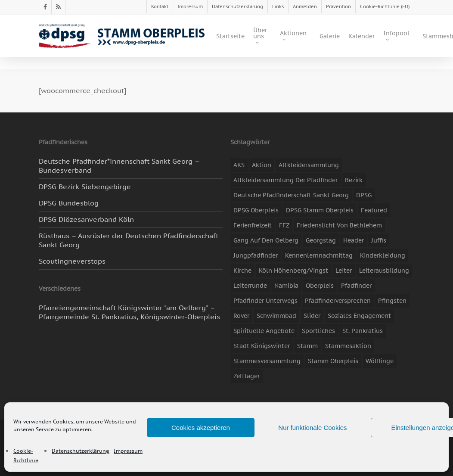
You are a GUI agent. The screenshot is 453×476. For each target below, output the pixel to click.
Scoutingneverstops (72, 261)
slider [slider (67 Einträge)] (312, 316)
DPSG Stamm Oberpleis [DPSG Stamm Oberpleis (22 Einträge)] (320, 210)
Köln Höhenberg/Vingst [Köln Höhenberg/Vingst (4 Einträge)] (293, 271)
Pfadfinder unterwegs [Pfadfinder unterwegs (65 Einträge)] (265, 301)
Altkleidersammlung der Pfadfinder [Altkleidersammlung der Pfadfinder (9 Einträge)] (285, 180)
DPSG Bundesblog (69, 203)
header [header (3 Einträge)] (354, 240)
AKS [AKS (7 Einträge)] (239, 165)
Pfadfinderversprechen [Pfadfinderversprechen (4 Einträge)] (338, 301)
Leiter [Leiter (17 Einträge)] (344, 271)
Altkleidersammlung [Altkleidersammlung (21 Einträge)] (309, 165)
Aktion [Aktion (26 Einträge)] (262, 165)
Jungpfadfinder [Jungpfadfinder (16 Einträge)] (256, 255)
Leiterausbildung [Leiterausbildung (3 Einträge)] (384, 271)
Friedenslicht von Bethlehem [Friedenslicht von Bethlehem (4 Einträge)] (339, 225)
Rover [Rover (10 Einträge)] (241, 316)
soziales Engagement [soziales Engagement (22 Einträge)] (359, 316)
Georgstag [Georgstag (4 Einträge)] (321, 240)
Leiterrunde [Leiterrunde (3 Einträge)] (250, 286)
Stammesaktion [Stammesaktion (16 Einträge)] (348, 346)
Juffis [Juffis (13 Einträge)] (379, 240)
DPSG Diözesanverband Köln (86, 219)
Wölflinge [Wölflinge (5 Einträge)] (380, 361)
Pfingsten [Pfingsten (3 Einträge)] (392, 301)
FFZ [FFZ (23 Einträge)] (284, 225)
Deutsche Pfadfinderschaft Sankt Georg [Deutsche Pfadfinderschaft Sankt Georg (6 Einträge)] (291, 195)
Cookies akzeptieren (201, 428)
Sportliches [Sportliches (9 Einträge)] (318, 331)
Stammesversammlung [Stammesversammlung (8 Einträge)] (267, 361)
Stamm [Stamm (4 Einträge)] (307, 346)
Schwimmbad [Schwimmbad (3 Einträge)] (276, 316)
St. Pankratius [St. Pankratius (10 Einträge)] (363, 331)
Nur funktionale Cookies (312, 428)
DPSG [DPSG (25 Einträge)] (364, 195)
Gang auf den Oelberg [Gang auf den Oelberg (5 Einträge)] (266, 240)
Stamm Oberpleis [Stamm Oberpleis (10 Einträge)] (333, 361)
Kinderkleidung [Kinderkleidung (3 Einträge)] (383, 255)
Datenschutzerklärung (81, 451)
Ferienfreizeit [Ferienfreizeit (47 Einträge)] (253, 225)
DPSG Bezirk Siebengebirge (85, 187)
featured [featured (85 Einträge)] (374, 210)
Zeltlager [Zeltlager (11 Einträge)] (247, 376)
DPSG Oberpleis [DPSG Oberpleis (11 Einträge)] (256, 210)
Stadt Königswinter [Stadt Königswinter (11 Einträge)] (262, 346)
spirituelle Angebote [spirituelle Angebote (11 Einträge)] (264, 331)
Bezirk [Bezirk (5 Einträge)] (354, 180)
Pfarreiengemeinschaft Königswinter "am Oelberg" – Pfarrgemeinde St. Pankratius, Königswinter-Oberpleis (129, 312)
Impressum (128, 451)
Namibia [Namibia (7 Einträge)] (286, 286)
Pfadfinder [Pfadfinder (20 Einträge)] (356, 286)
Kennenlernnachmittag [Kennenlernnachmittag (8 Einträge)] (319, 255)
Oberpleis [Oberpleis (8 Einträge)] (320, 286)
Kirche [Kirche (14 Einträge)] (242, 271)
